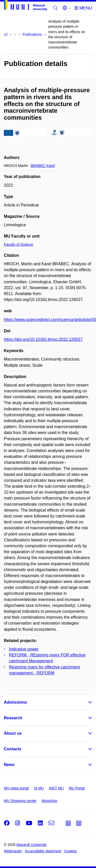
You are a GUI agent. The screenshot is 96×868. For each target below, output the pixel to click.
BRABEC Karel (43, 166)
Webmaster (13, 851)
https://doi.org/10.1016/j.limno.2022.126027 (43, 339)
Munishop (50, 801)
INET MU (56, 788)
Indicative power (24, 649)
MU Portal (77, 788)
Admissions (15, 702)
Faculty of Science (18, 244)
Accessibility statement (43, 851)
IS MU (39, 788)
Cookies (71, 851)
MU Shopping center (20, 801)
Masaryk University (31, 845)
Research (13, 718)
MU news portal (16, 788)
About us (13, 733)
